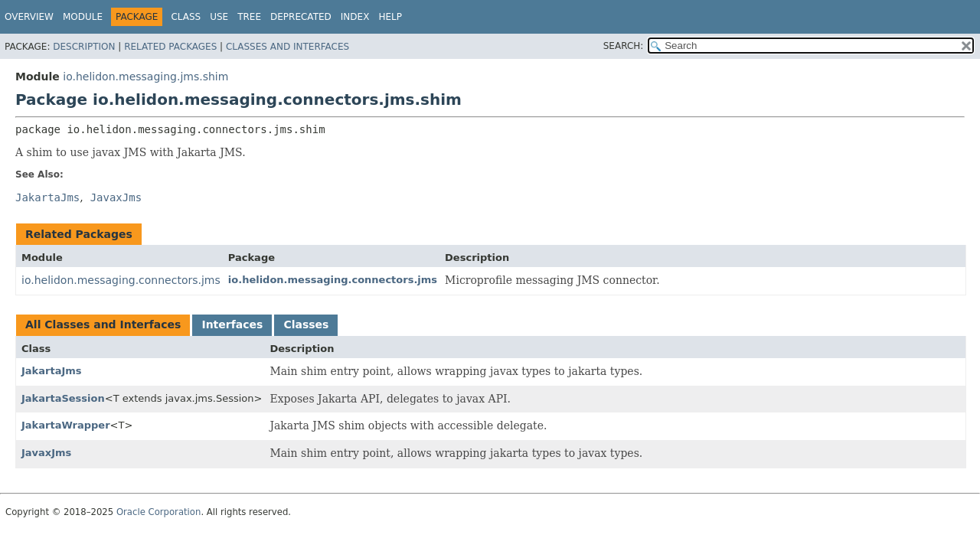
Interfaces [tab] (232, 324)
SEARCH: (624, 46)
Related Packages (170, 47)
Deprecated (301, 17)
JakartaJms (52, 371)
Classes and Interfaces (287, 47)
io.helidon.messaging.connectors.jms (121, 280)
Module (83, 17)
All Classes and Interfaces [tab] (103, 324)
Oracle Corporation (159, 512)
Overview (29, 17)
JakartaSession (63, 398)
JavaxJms (46, 453)
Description (84, 47)
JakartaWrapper (66, 425)
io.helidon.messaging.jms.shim (145, 77)
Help (390, 17)
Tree (249, 17)
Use (219, 17)
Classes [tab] (306, 324)
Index (355, 17)
